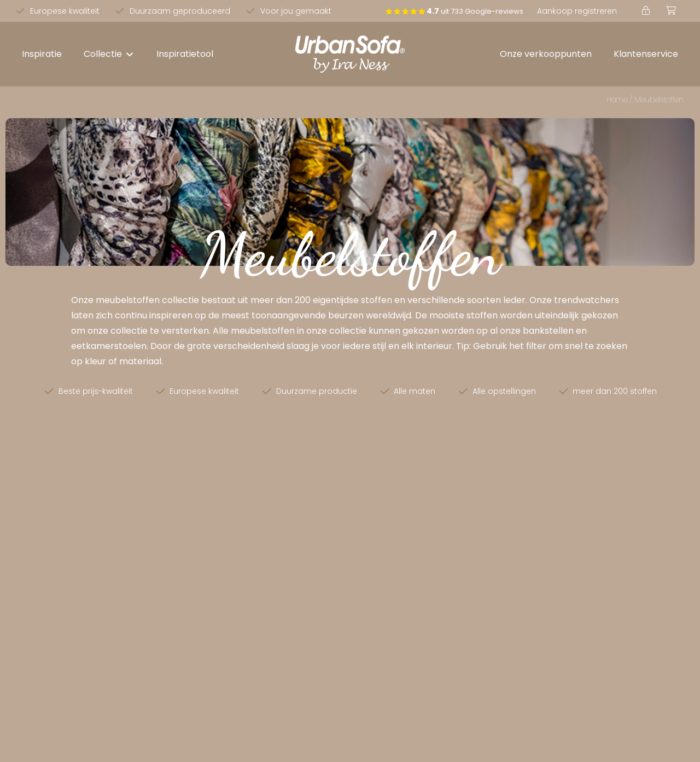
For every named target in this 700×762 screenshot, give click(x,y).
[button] (109, 54)
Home (617, 100)
